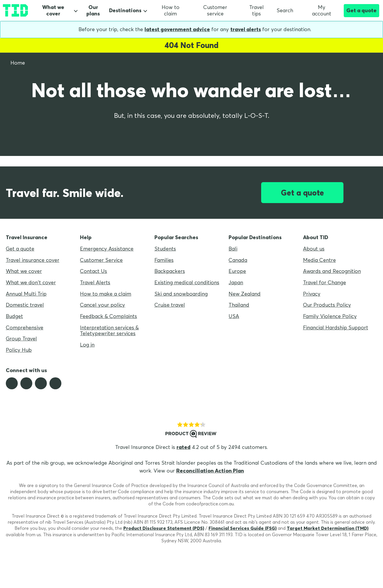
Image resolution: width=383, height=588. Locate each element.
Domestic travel (25, 305)
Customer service (215, 10)
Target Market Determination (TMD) (328, 528)
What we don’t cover (31, 282)
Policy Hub (19, 350)
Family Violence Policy (330, 316)
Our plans (93, 11)
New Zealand (245, 294)
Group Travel (21, 339)
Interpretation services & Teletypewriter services (109, 331)
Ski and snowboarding (181, 294)
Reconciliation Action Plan (210, 471)
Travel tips (256, 10)
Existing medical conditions (187, 282)
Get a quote (361, 10)
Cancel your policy (103, 305)
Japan (236, 282)
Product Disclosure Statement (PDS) (164, 528)
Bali (233, 249)
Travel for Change (325, 282)
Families (164, 260)
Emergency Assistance (107, 249)
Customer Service (101, 260)
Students (165, 249)
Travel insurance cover (33, 260)
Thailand (239, 305)
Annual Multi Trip (26, 294)
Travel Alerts (95, 282)
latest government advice (177, 29)
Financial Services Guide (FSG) (243, 528)
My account (316, 10)
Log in (87, 345)
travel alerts (246, 29)
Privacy (312, 294)
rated (184, 447)
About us (314, 249)
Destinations (125, 10)
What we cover (53, 10)
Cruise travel (170, 305)
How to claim (171, 10)
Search (285, 10)
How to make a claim (106, 294)
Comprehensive (25, 327)
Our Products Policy (327, 305)
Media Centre (319, 260)
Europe (237, 271)
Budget (14, 316)
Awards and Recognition (332, 271)
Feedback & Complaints (108, 316)
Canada (238, 260)
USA (234, 316)
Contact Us (93, 271)
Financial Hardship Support (336, 327)
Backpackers (170, 271)
